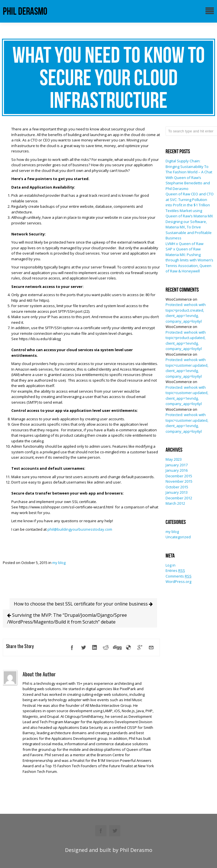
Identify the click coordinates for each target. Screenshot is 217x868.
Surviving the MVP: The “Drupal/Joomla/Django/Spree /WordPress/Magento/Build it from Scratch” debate (67, 618)
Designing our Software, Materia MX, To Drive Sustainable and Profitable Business (189, 230)
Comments (179, 576)
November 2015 (179, 481)
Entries (175, 570)
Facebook (101, 831)
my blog (59, 563)
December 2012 (179, 498)
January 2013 (177, 492)
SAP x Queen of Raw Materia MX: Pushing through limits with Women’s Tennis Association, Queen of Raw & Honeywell (189, 260)
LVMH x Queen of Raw (185, 244)
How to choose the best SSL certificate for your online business (83, 604)
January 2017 (177, 465)
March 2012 (175, 503)
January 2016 (177, 470)
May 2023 (174, 459)
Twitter (115, 831)
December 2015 (179, 476)
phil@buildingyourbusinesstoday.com (80, 529)
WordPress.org (178, 581)
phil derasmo (25, 11)
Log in (171, 565)
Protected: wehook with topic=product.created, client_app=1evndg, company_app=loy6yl (186, 313)
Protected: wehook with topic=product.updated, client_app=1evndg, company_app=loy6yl (186, 341)
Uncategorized (178, 537)
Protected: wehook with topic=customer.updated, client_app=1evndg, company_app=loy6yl (187, 368)
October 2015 (177, 487)
